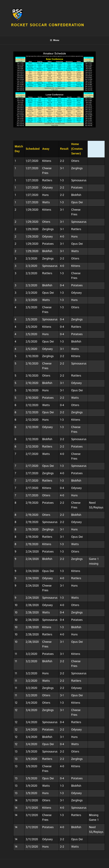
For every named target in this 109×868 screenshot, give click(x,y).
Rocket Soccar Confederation (48, 25)
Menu (54, 40)
